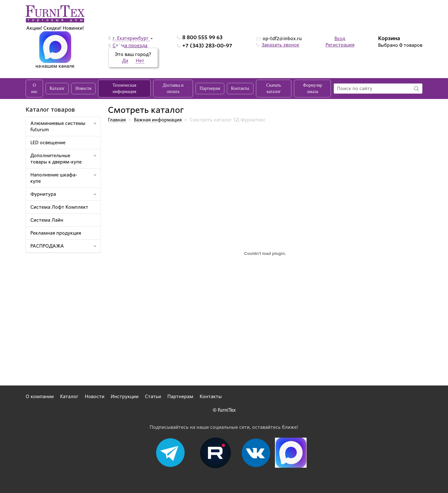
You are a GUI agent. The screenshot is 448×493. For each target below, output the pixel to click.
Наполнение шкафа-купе (54, 178)
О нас (34, 88)
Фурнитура (43, 194)
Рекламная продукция (56, 233)
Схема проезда (130, 46)
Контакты (240, 88)
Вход (340, 39)
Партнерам (210, 88)
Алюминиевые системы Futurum (58, 126)
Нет (140, 61)
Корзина (389, 38)
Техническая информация (124, 88)
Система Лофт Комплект (59, 207)
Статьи (153, 397)
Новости (83, 88)
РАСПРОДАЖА (47, 246)
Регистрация (340, 45)
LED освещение (48, 143)
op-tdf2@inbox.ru (282, 39)
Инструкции (125, 397)
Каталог (57, 88)
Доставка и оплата (173, 88)
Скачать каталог (274, 88)
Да (125, 61)
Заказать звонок (280, 45)
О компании (40, 397)
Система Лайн (47, 220)
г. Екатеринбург (131, 38)
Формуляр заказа (313, 88)
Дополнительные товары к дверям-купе (56, 159)
